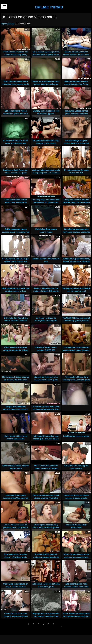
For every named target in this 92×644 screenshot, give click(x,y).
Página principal (8, 24)
